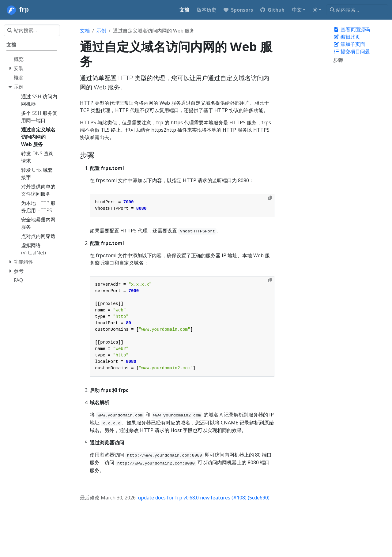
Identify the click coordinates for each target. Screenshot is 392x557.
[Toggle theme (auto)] (317, 10)
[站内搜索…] (357, 10)
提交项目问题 (352, 51)
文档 (85, 31)
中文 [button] (297, 10)
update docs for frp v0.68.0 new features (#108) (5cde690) (204, 498)
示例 (101, 31)
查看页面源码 (352, 29)
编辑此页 (347, 37)
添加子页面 (349, 44)
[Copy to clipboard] (270, 198)
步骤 (338, 60)
